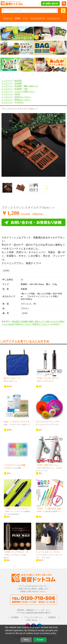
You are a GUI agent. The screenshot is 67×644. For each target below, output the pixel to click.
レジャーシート (54, 18)
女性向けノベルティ (23, 97)
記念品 (17, 94)
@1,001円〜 (19, 102)
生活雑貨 (18, 83)
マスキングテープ (38, 18)
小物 (26, 89)
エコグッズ (8, 18)
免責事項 (52, 617)
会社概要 (15, 617)
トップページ (7, 81)
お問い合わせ (32, 620)
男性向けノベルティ (23, 100)
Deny (26, 640)
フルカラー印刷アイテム (25, 91)
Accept (40, 640)
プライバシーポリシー (33, 617)
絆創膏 (18, 18)
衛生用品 (18, 81)
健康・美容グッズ (31, 86)
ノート (25, 18)
